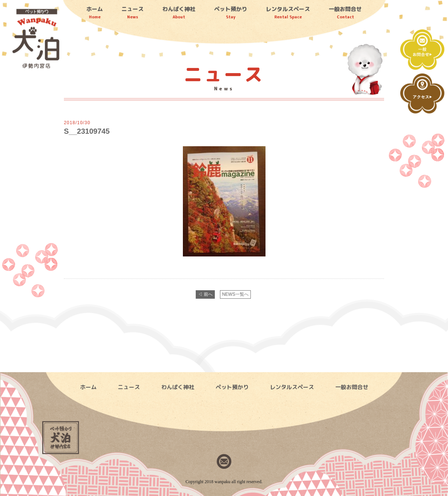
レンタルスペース (288, 12)
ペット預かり (231, 12)
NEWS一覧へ (235, 294)
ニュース (133, 12)
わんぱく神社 (179, 12)
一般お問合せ (345, 12)
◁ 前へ (205, 294)
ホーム (95, 12)
